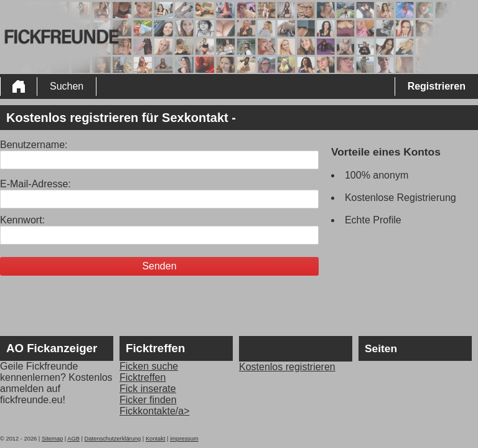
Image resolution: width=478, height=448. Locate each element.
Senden (159, 266)
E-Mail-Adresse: (35, 184)
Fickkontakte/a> (155, 411)
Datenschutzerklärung (113, 439)
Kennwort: (22, 220)
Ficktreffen (143, 377)
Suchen (67, 86)
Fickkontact (273, 349)
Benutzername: (34, 145)
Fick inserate (148, 389)
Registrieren (437, 86)
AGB (73, 439)
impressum (184, 439)
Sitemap (52, 439)
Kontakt (156, 439)
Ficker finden (148, 400)
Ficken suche (149, 366)
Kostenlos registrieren (287, 367)
